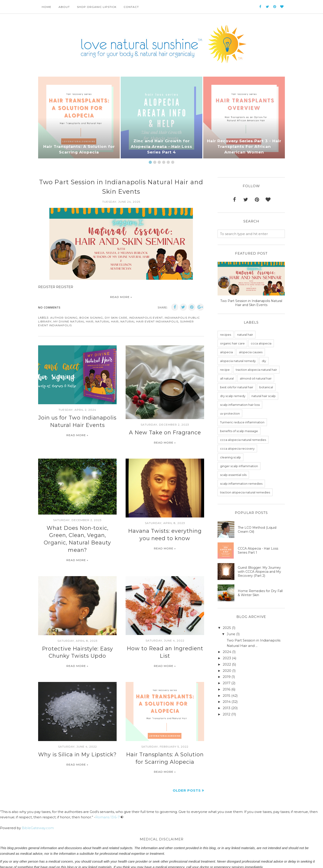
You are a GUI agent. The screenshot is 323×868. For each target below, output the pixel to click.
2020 (227, 671)
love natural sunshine (63, 862)
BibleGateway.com (38, 812)
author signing (64, 318)
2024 (227, 652)
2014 (227, 702)
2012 (227, 714)
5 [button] (168, 162)
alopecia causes (251, 352)
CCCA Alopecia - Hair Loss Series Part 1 (258, 551)
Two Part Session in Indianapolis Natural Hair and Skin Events (251, 303)
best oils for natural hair (237, 387)
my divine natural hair (73, 321)
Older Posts (187, 774)
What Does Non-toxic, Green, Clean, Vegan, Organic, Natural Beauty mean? (77, 533)
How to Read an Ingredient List (165, 636)
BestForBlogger (102, 862)
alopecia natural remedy (238, 361)
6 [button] (173, 162)
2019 (227, 677)
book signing (91, 318)
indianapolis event (146, 318)
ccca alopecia (261, 343)
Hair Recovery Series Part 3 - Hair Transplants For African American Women (244, 147)
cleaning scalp (230, 457)
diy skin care (116, 318)
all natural (227, 378)
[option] (79, 118)
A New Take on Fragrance (165, 432)
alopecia (226, 352)
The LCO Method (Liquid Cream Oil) (257, 530)
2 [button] (155, 162)
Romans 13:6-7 (108, 801)
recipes (226, 335)
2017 (227, 683)
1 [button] (150, 162)
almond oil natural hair (256, 378)
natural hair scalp (264, 396)
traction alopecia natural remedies (245, 492)
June (231, 634)
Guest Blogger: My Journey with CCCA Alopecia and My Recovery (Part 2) (259, 572)
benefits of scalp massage (239, 431)
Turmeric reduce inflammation (242, 422)
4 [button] (164, 162)
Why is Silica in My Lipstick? (77, 740)
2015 (227, 696)
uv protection (230, 413)
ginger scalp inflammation (239, 466)
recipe (225, 370)
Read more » (121, 297)
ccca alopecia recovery (237, 448)
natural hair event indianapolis (149, 321)
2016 (227, 689)
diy (264, 361)
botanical (266, 387)
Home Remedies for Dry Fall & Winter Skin (260, 593)
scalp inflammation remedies (241, 484)
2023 (227, 658)
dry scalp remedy (233, 396)
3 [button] (159, 162)
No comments (49, 307)
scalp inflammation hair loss (240, 405)
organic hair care (232, 343)
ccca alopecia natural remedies (243, 440)
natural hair (107, 321)
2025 (227, 628)
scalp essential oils (233, 475)
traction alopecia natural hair (256, 370)
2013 (227, 708)
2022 (227, 664)
